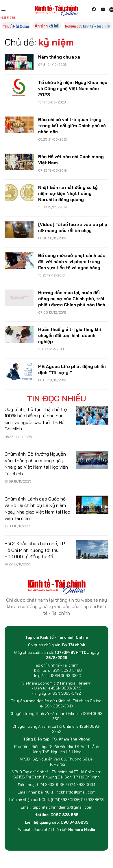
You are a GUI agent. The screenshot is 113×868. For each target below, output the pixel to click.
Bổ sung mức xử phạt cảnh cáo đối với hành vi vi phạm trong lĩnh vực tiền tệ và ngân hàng (72, 262)
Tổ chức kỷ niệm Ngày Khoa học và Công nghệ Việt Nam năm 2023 (73, 89)
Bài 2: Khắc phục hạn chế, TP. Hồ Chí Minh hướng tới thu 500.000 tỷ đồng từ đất (35, 550)
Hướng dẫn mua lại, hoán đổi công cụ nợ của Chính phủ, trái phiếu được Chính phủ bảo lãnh (72, 299)
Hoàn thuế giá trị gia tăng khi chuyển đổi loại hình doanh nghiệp (70, 335)
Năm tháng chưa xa (59, 57)
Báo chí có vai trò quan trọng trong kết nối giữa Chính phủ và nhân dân (72, 126)
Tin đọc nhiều (56, 398)
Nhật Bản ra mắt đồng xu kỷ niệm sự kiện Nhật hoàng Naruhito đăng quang (68, 193)
